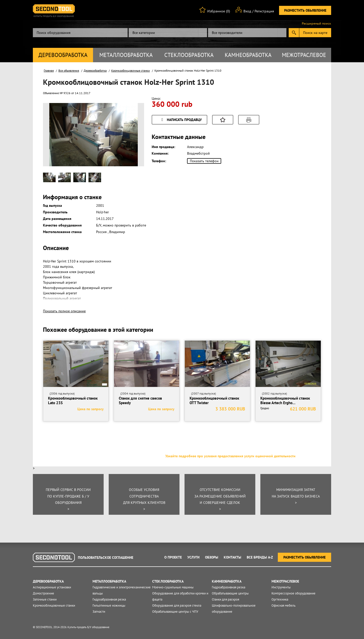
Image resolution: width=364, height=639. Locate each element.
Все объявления (69, 70)
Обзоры (212, 557)
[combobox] (168, 33)
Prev (56, 143)
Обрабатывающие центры (230, 593)
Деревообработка (63, 55)
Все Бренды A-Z (260, 557)
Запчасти (99, 612)
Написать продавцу (181, 120)
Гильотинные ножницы (109, 605)
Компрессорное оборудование (293, 593)
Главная (49, 70)
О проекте (173, 557)
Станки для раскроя (225, 599)
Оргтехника (280, 599)
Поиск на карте (315, 33)
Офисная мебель (283, 605)
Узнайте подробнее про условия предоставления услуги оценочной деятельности (230, 456)
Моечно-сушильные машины (173, 587)
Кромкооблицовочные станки (131, 70)
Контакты (232, 557)
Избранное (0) (219, 11)
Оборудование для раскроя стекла (177, 605)
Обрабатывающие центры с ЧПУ (175, 612)
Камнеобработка (248, 55)
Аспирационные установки (52, 587)
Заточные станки (45, 599)
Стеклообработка (189, 55)
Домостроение (43, 593)
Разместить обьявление (305, 10)
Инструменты (281, 587)
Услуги (193, 557)
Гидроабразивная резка (109, 599)
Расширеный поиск (316, 24)
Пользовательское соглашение (106, 558)
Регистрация (264, 11)
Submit (294, 33)
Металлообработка (126, 55)
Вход (247, 11)
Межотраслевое (304, 55)
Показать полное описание (64, 311)
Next (131, 143)
